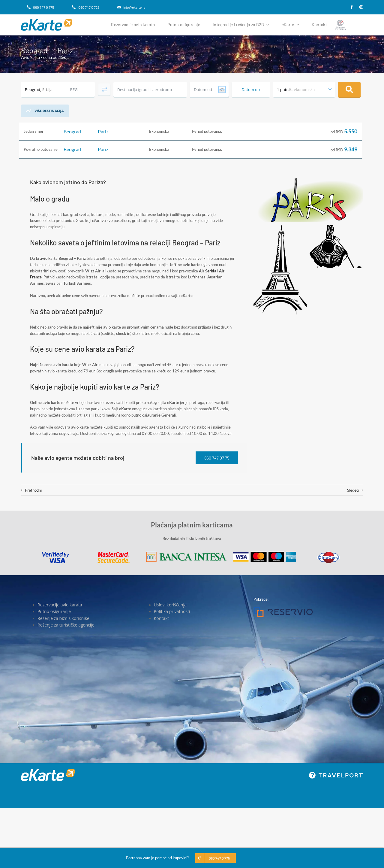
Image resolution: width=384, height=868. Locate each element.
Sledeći (353, 490)
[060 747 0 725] (85, 7)
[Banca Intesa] (186, 554)
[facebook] (352, 7)
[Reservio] (283, 609)
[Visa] (55, 554)
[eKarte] (47, 21)
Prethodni (33, 490)
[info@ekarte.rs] (131, 7)
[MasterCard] (114, 554)
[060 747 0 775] (40, 7)
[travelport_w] (336, 774)
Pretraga (349, 90)
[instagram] (361, 7)
